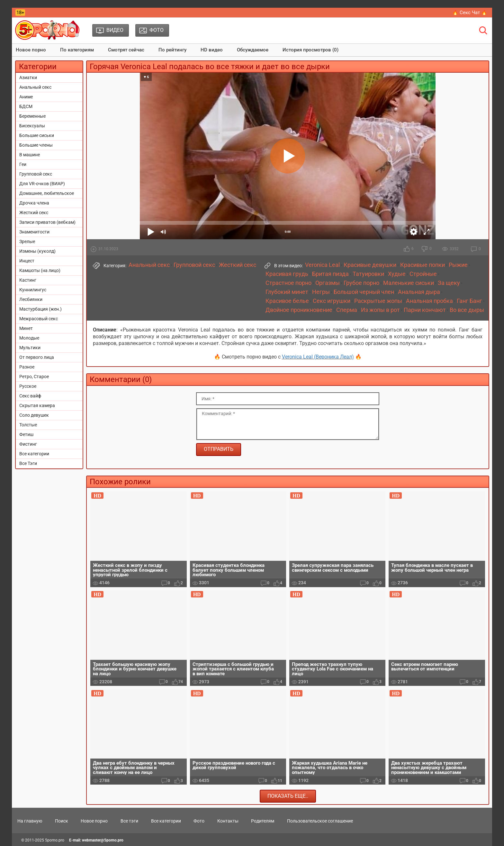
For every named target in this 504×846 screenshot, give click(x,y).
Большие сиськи (37, 135)
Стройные (423, 274)
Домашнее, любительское (47, 193)
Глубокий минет (287, 292)
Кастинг (28, 280)
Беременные (32, 116)
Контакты (228, 821)
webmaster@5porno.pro (103, 840)
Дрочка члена (34, 203)
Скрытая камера (37, 405)
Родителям (263, 821)
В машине (30, 155)
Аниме (26, 97)
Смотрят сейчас (126, 50)
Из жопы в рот (380, 310)
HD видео (212, 50)
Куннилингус (33, 290)
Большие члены (36, 145)
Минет (26, 328)
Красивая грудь (287, 274)
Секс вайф (30, 396)
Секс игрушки (332, 301)
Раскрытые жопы (378, 301)
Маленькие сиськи (409, 283)
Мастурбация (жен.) (40, 309)
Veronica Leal (322, 265)
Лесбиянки (31, 299)
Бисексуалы (32, 126)
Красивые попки (423, 265)
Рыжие (458, 265)
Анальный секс (35, 87)
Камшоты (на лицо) (40, 270)
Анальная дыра (419, 292)
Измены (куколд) (37, 251)
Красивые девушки (370, 265)
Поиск (62, 821)
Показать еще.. (288, 796)
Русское (28, 386)
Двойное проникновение (299, 310)
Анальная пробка (429, 301)
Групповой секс (36, 174)
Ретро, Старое (34, 377)
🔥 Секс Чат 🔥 (470, 13)
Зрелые (27, 241)
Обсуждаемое (253, 50)
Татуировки (368, 274)
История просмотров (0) (310, 50)
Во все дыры (467, 310)
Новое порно (31, 50)
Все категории (34, 454)
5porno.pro (55, 840)
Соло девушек (34, 415)
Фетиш (26, 434)
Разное (27, 367)
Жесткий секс (34, 213)
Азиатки (28, 77)
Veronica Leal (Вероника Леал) (318, 357)
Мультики (30, 348)
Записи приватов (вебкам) (47, 222)
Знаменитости (34, 232)
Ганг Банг (469, 301)
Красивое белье (287, 301)
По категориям (77, 50)
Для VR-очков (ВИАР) (42, 184)
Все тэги (129, 821)
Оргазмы (328, 283)
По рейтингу (172, 50)
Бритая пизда (330, 274)
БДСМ (26, 106)
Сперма (347, 310)
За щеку (449, 283)
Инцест (27, 261)
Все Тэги (28, 463)
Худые (397, 274)
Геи (23, 164)
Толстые (28, 425)
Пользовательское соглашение (320, 821)
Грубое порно (361, 283)
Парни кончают (425, 310)
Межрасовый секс (39, 319)
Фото (199, 821)
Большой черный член (364, 292)
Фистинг (28, 444)
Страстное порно (288, 283)
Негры (321, 292)
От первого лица (37, 357)
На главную (30, 821)
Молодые (29, 338)
